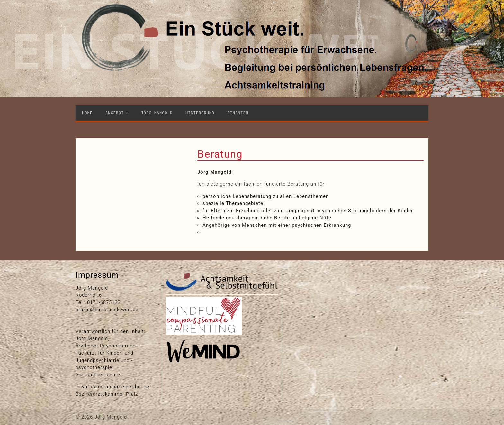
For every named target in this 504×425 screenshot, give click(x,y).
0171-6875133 (104, 302)
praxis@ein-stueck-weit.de (107, 310)
